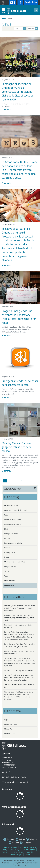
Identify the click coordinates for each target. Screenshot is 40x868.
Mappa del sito (31, 852)
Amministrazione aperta (14, 807)
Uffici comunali (10, 581)
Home (4, 18)
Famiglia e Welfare (11, 534)
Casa (6, 515)
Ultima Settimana (11, 724)
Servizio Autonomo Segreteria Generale (19, 670)
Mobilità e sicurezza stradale (15, 562)
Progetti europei (10, 567)
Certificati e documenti (13, 520)
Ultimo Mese (9, 729)
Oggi (6, 720)
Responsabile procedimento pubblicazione (19, 860)
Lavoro (7, 557)
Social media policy (28, 850)
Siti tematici (8, 824)
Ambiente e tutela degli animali (16, 510)
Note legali (24, 847)
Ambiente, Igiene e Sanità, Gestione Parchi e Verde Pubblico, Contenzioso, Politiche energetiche (20, 608)
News (10, 18)
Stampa (33, 28)
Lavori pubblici (9, 552)
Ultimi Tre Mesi (10, 734)
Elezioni (7, 529)
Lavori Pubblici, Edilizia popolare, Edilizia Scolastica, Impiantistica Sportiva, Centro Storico (19, 618)
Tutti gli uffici (6, 772)
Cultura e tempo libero (12, 524)
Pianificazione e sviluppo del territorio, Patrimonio (18, 626)
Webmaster (6, 863)
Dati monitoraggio (11, 847)
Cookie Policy (14, 850)
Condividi (20, 28)
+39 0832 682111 (11, 762)
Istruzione (8, 548)
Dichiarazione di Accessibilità (12, 852)
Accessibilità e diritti (12, 505)
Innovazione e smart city (13, 543)
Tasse (6, 576)
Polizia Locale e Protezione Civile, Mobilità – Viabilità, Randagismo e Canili (19, 645)
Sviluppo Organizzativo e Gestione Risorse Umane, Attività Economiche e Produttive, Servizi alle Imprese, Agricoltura (20, 678)
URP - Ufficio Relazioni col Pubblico (14, 777)
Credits (28, 855)
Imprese (7, 538)
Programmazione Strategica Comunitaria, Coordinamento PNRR (19, 652)
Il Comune (7, 789)
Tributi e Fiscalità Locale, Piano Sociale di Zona (19, 686)
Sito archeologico (16, 855)
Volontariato (9, 585)
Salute (7, 571)
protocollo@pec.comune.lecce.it (17, 782)
